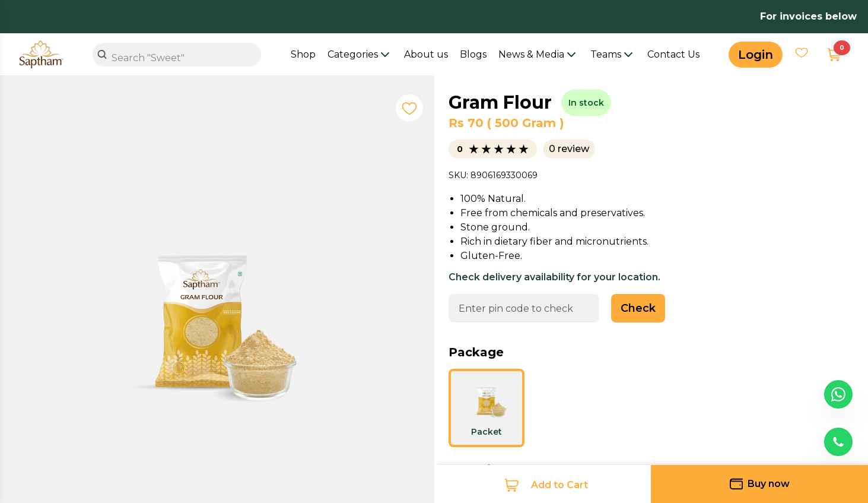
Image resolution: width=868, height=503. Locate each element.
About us (426, 54)
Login (756, 55)
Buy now (760, 484)
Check (638, 308)
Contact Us (673, 54)
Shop (303, 54)
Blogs (473, 54)
